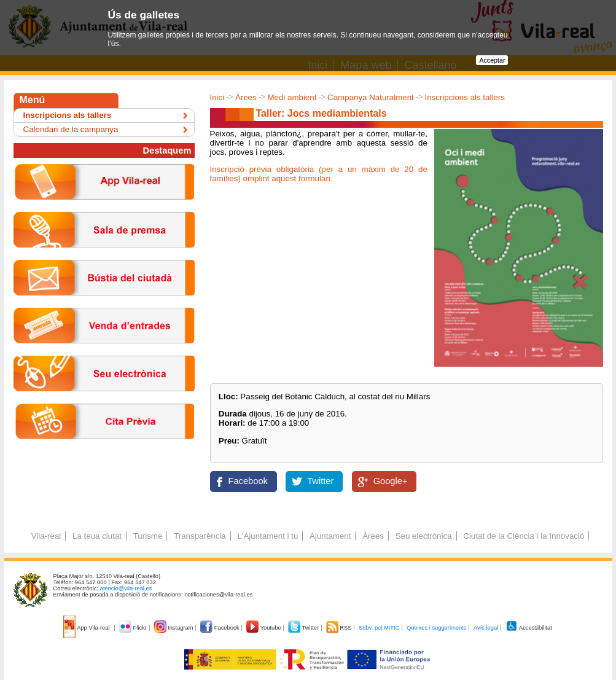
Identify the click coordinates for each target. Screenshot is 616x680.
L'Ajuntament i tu (267, 536)
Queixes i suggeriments (436, 628)
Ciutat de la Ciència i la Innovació (524, 536)
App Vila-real (87, 628)
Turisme (148, 536)
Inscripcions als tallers (465, 97)
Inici (217, 97)
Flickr (134, 628)
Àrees (246, 97)
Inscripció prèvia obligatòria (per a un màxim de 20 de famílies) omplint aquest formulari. (319, 174)
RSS (340, 628)
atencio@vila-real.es (126, 588)
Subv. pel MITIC (379, 628)
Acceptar (492, 60)
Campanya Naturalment (371, 97)
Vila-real (46, 536)
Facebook (248, 481)
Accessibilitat (529, 628)
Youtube (264, 628)
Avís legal (486, 628)
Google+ (391, 481)
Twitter (320, 481)
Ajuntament (330, 536)
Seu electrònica (424, 536)
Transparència (200, 536)
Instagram (175, 628)
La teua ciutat (97, 536)
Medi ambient (292, 97)
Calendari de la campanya (71, 129)
